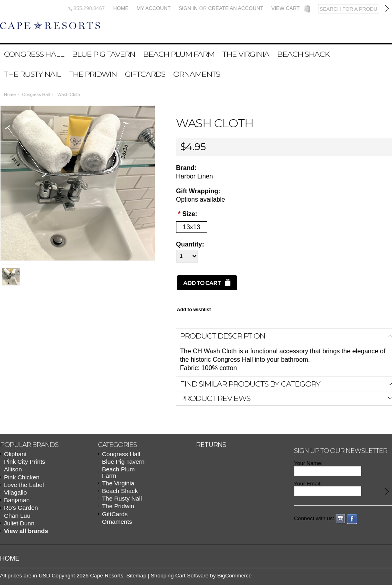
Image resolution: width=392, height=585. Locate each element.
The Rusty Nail (32, 74)
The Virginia (246, 54)
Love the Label (24, 485)
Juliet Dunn (19, 523)
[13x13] (192, 227)
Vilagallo (15, 492)
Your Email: (308, 484)
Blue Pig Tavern (104, 54)
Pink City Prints (25, 462)
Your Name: (308, 463)
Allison (13, 469)
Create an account (236, 8)
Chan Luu (17, 516)
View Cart (285, 9)
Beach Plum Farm (179, 54)
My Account (153, 9)
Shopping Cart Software (180, 576)
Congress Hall (34, 54)
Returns (211, 445)
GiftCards (145, 74)
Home (121, 9)
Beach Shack (303, 54)
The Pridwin (93, 74)
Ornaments (197, 74)
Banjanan (17, 500)
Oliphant (15, 454)
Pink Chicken (22, 477)
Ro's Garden (21, 508)
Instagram (341, 519)
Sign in (188, 8)
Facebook (352, 519)
